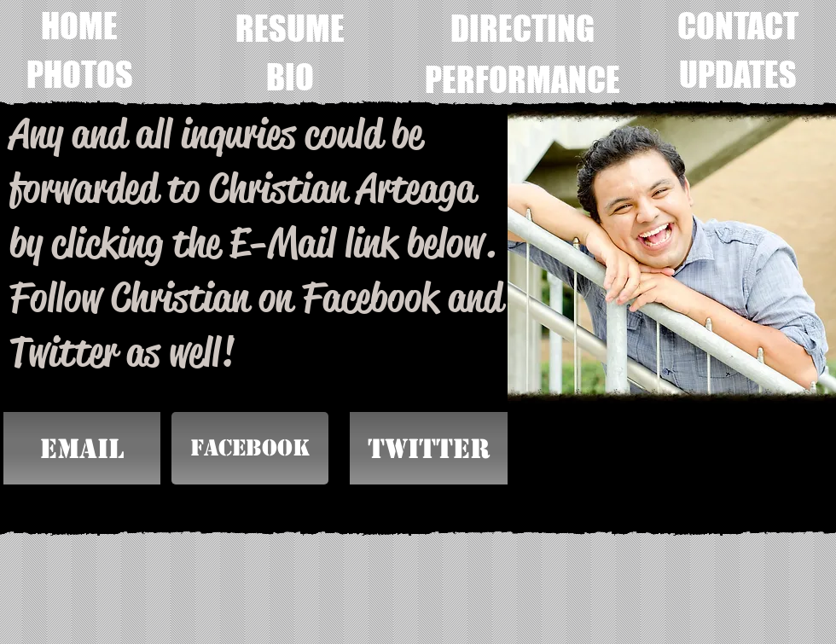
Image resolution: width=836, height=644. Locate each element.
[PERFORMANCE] (522, 79)
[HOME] (79, 26)
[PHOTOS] (79, 74)
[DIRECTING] (522, 28)
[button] (429, 448)
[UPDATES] (738, 74)
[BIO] (290, 77)
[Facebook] (250, 448)
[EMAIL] (82, 448)
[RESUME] (290, 28)
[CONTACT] (738, 26)
